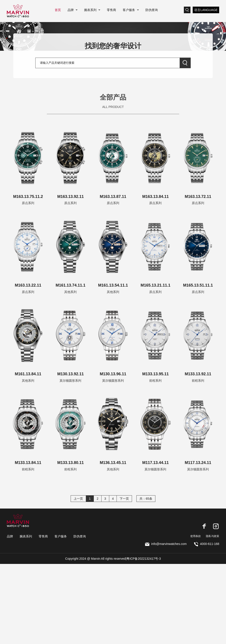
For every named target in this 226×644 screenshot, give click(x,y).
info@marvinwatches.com (166, 544)
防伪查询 (152, 10)
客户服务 (129, 10)
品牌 (71, 10)
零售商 (111, 10)
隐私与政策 (213, 536)
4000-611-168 (207, 544)
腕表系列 (90, 10)
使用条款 (196, 536)
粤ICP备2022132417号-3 (144, 559)
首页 (58, 10)
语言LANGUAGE (206, 10)
